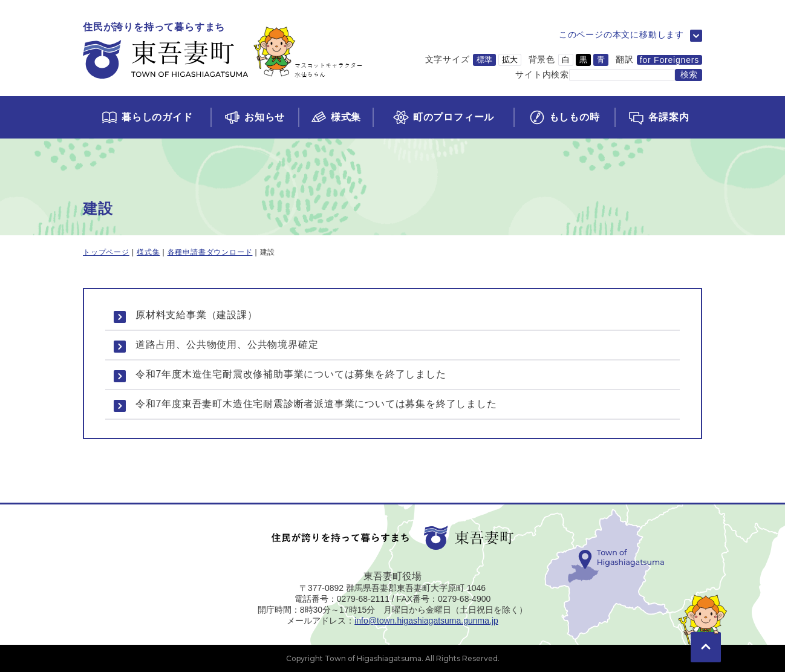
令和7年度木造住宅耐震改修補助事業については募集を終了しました (291, 374)
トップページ (106, 252)
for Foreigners (669, 60)
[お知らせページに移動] (254, 117)
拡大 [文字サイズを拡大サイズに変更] (510, 60)
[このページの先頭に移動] (706, 630)
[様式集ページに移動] (336, 117)
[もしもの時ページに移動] (564, 117)
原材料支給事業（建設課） (197, 315)
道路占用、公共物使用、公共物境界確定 (227, 344)
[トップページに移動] (223, 51)
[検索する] (689, 75)
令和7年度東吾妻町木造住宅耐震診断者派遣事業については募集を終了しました (316, 404)
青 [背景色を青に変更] (601, 60)
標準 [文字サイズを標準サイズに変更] (484, 60)
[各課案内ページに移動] (658, 117)
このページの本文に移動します (621, 34)
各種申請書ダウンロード (210, 252)
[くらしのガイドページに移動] (147, 117)
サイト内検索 (542, 74)
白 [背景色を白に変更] (566, 60)
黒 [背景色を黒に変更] (583, 60)
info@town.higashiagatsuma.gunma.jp (426, 621)
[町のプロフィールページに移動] (443, 117)
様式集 (148, 252)
